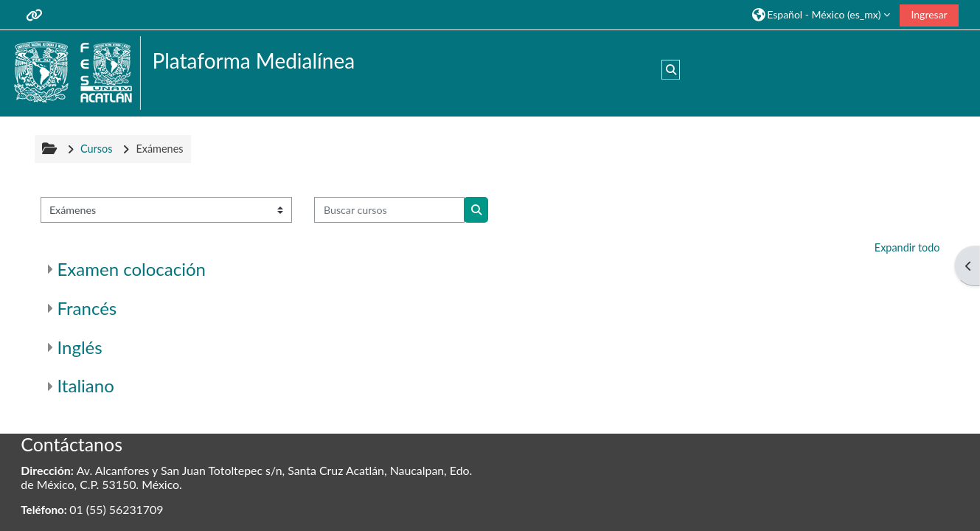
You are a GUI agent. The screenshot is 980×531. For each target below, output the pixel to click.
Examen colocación (132, 269)
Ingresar (929, 14)
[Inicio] (75, 72)
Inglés (80, 347)
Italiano (86, 385)
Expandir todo (907, 247)
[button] (821, 14)
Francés (87, 308)
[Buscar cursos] (389, 210)
